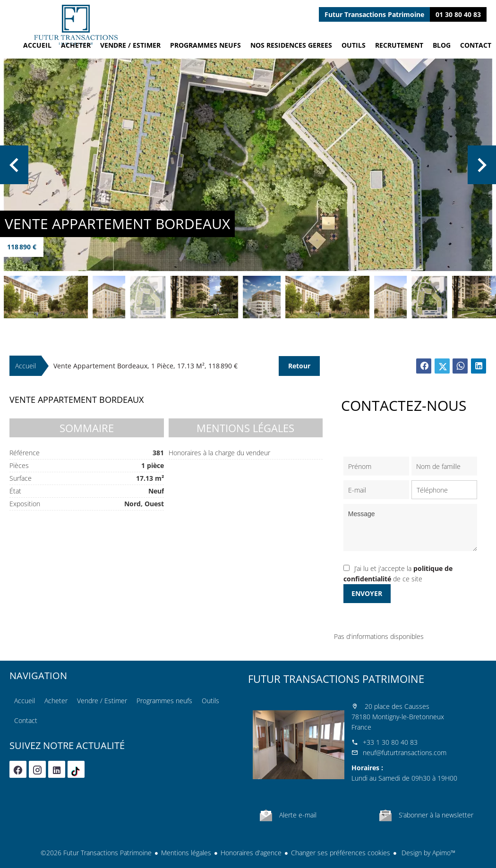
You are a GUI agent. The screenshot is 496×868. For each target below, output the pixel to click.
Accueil (76, 25)
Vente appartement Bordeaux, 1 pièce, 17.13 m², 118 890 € (145, 366)
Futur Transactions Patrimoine (336, 679)
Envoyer (367, 593)
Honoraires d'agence (251, 853)
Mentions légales (186, 853)
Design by (428, 853)
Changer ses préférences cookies (341, 853)
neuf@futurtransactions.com (405, 753)
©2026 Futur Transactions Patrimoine (96, 853)
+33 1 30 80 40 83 (390, 742)
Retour (299, 366)
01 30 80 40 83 (458, 14)
